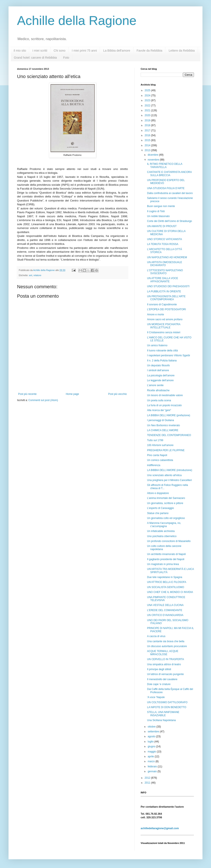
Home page (72, 394)
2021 (148, 110)
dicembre (153, 155)
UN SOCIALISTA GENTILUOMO (166, 587)
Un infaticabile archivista (161, 531)
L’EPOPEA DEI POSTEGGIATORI (166, 309)
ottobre (152, 727)
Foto (66, 58)
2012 (148, 778)
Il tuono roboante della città (162, 351)
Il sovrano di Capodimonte (162, 304)
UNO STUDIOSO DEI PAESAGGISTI (168, 286)
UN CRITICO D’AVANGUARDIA (165, 615)
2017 (148, 130)
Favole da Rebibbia (150, 51)
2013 (148, 150)
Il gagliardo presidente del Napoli (166, 559)
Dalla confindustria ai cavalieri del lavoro (170, 193)
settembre (154, 732)
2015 (148, 140)
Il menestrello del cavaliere (162, 679)
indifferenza (154, 465)
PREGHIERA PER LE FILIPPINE (166, 450)
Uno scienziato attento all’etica (164, 475)
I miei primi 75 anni (84, 51)
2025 (148, 90)
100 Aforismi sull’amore (160, 445)
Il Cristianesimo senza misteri (164, 332)
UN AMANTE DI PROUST (162, 226)
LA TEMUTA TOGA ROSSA (163, 244)
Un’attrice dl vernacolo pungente (165, 674)
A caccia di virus (156, 636)
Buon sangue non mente (161, 206)
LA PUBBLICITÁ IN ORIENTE (164, 291)
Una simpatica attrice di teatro (164, 664)
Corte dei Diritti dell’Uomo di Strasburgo (170, 221)
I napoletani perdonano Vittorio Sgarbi (168, 355)
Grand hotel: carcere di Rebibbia (35, 58)
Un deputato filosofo (158, 365)
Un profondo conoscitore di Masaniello (169, 541)
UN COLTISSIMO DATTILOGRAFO (167, 702)
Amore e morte (155, 314)
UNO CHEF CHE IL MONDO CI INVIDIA (170, 592)
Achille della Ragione (77, 21)
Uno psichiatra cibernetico (162, 536)
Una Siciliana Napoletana (161, 720)
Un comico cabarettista (160, 460)
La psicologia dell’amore (161, 375)
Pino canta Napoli (157, 455)
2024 (148, 96)
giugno (152, 746)
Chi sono (60, 51)
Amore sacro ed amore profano (165, 319)
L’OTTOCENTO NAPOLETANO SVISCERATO (165, 272)
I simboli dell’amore (158, 370)
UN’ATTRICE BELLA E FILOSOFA (167, 582)
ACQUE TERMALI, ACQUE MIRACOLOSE (163, 653)
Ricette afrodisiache (158, 390)
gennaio (153, 771)
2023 (148, 100)
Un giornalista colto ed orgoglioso (166, 518)
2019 (148, 120)
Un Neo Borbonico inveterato (163, 425)
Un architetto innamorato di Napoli (166, 554)
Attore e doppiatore (158, 493)
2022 (148, 106)
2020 (148, 115)
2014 (148, 145)
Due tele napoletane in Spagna (165, 577)
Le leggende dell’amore (160, 380)
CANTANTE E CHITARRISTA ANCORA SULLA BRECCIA (169, 174)
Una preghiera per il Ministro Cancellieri (169, 480)
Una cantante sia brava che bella (166, 641)
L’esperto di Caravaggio (160, 508)
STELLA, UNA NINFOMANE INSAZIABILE (163, 714)
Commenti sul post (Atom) (43, 400)
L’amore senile (155, 385)
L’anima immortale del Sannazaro (166, 498)
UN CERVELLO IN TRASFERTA (165, 659)
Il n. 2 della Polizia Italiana (162, 361)
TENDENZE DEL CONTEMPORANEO (169, 435)
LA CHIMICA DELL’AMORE (163, 430)
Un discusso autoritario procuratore (167, 646)
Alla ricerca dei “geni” (159, 410)
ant (31, 275)
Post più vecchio (118, 394)
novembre (154, 160)
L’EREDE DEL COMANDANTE (165, 610)
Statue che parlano (158, 513)
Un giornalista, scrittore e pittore (165, 503)
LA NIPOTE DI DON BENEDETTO (167, 707)
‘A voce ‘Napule (156, 697)
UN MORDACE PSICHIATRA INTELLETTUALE (164, 326)
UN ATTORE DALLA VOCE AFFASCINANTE (163, 280)
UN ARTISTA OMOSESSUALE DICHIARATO (165, 264)
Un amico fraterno (157, 345)
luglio (151, 742)
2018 (148, 125)
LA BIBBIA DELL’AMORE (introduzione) (170, 470)
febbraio (153, 767)
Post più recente (27, 394)
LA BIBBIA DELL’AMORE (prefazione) (169, 415)
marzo (152, 761)
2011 (148, 783)
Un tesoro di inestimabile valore (165, 395)
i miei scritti (40, 51)
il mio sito (20, 51)
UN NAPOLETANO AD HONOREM (167, 257)
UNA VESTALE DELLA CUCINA (165, 605)
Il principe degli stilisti (159, 669)
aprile (151, 756)
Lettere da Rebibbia (182, 51)
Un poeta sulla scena (159, 400)
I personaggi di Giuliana (160, 420)
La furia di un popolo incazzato (164, 405)
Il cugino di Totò (156, 211)
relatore (37, 275)
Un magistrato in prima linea (163, 564)
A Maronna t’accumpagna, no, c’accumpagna (164, 525)
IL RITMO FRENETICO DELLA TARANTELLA (165, 165)
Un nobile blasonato (158, 216)
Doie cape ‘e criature (159, 684)
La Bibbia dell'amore (117, 51)
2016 (148, 135)
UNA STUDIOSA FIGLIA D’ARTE (166, 188)
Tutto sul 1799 (155, 440)
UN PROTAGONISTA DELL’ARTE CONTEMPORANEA (166, 298)
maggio (152, 752)
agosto (152, 736)
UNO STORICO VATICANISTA (165, 239)
